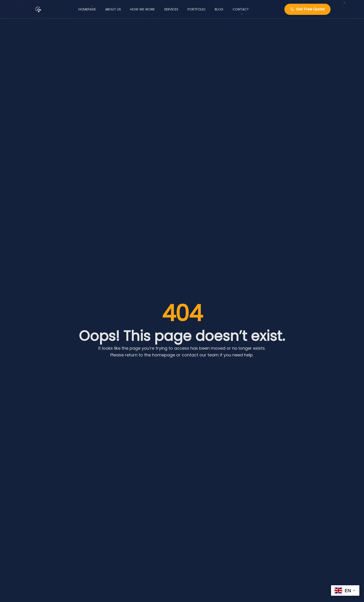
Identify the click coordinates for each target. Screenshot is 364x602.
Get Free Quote (307, 9)
